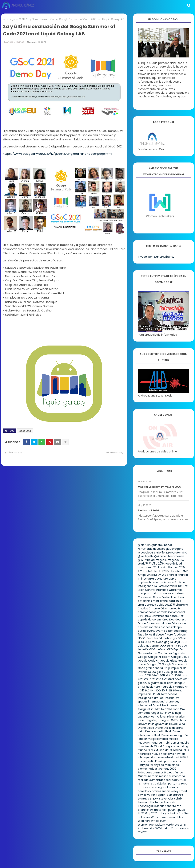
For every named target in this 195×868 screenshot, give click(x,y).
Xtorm (175, 828)
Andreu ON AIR (157, 575)
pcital (149, 765)
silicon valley (170, 791)
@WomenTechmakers (169, 556)
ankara (152, 579)
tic (164, 810)
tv (168, 813)
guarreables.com (162, 683)
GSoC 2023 (167, 679)
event (151, 631)
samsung (155, 787)
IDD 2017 (162, 690)
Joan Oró (179, 709)
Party (141, 765)
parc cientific (173, 761)
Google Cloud (180, 657)
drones (167, 623)
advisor (143, 567)
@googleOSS (146, 553)
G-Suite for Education (158, 638)
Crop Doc (168, 620)
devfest (181, 620)
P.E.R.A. (185, 757)
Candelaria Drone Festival (155, 597)
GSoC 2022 (151, 679)
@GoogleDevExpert (170, 549)
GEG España (175, 649)
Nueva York (159, 754)
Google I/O (154, 664)
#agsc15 (161, 560)
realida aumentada (172, 776)
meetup (143, 743)
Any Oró (163, 579)
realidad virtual (176, 780)
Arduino (169, 582)
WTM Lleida (163, 828)
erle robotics (152, 627)
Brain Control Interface (153, 590)
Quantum (144, 776)
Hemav (179, 687)
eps (140, 627)
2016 (161, 564)
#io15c (153, 564)
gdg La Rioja (172, 642)
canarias (166, 593)
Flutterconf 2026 (148, 510)
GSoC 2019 (159, 675)
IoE (149, 709)
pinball (176, 765)
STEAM (154, 799)
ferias (149, 635)
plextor (142, 769)
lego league (161, 720)
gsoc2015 (144, 683)
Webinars (144, 821)
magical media (158, 739)
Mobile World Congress (160, 746)
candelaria (179, 593)
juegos (155, 713)
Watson (156, 817)
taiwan (142, 802)
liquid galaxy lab (158, 724)
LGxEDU (175, 720)
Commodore (160, 616)
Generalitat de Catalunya (155, 653)
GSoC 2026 (182, 679)
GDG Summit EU (170, 646)
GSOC (152, 672)
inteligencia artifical (151, 698)
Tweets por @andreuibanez (156, 257)
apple (172, 579)
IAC (147, 690)
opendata (151, 757)
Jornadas (144, 713)
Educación (179, 623)
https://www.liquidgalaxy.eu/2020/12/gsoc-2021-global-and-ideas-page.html (57, 154)
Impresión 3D (147, 694)
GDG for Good (154, 642)
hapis (150, 687)
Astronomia (167, 586)
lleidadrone (176, 728)
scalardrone (170, 787)
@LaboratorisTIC (176, 553)
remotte (143, 784)
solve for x (150, 795)
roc (140, 787)
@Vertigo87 (146, 556)
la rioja (176, 713)
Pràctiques (145, 772)
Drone (142, 623)
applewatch (146, 582)
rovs (146, 787)
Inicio (6, 19)
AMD (185, 571)
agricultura (167, 567)
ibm (153, 690)
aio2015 (180, 567)
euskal (142, 631)
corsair (157, 620)
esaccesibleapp (171, 627)
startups (143, 799)
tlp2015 (181, 810)
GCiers (182, 638)
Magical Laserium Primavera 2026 (159, 487)
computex (177, 616)
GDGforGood (158, 649)
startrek (178, 795)
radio (155, 776)
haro (157, 687)
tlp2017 (152, 813)
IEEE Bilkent (175, 690)
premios (158, 772)
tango (159, 802)
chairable (182, 605)
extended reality (177, 631)
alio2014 (152, 571)
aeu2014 (154, 567)
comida (162, 612)
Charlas (143, 608)
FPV (140, 638)
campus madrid (149, 593)
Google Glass (169, 661)
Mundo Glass (146, 750)
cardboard (179, 597)
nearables (144, 754)
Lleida (173, 724)
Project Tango (174, 772)
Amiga (142, 575)
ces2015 (170, 605)
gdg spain (153, 646)
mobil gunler (171, 743)
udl (140, 817)
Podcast (153, 769)
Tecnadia (170, 802)
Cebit (160, 605)
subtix (178, 799)
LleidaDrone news (166, 735)
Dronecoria (154, 623)
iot (153, 709)
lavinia (142, 720)
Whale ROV (158, 821)
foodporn (180, 635)
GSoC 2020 (174, 675)
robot (185, 784)
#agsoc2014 (176, 560)
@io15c (160, 553)
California (175, 590)
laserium (181, 717)
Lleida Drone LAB (157, 728)
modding (182, 746)
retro (153, 784)
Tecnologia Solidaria (151, 806)
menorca (156, 743)
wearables (176, 817)
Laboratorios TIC (149, 717)
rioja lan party (166, 784)
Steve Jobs (166, 799)
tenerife (171, 806)
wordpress (172, 825)
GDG (141, 642)
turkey (162, 813)
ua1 (178, 813)
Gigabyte (179, 653)
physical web (162, 765)
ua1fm (185, 813)
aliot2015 (163, 571)
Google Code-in (149, 661)
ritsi (178, 784)
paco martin (146, 761)
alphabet (176, 571)
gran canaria (154, 668)
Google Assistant (159, 657)
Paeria (159, 761)
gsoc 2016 (163, 672)
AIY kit (142, 571)
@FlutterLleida (147, 549)
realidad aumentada (152, 780)
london (142, 739)
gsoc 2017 (177, 672)
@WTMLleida (146, 560)
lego (150, 720)
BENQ (179, 586)
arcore (159, 582)
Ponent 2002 (168, 769)
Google (143, 657)
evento (160, 631)
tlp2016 (142, 813)
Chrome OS (157, 608)
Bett (186, 586)
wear (165, 817)
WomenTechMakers (151, 825)
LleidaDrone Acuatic (151, 731)
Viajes (146, 817)
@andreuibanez (162, 545)
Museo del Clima (167, 750)
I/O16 (141, 690)
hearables (167, 687)
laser (163, 717)
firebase (159, 635)
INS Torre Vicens (167, 694)
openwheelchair (169, 757)
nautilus (184, 750)
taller (151, 802)
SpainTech (165, 795)
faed (141, 635)
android (172, 575)
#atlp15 (143, 564)
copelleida (145, 620)
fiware (169, 635)
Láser (171, 717)
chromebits (173, 608)
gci (175, 638)
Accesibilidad (173, 564)
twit (173, 813)
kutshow (166, 713)
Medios (173, 739)
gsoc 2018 (144, 675)
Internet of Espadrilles (152, 705)
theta (158, 810)
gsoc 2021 (18, 19)
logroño (183, 735)
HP (187, 687)
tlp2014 (171, 810)
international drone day (164, 702)
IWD (158, 709)
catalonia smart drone (153, 601)
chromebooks (147, 612)
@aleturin (144, 545)
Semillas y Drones (149, 791)
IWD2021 (167, 709)
